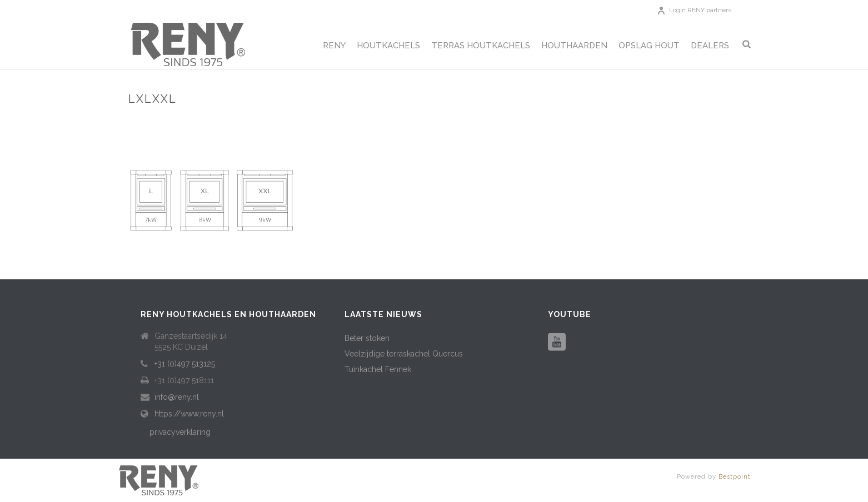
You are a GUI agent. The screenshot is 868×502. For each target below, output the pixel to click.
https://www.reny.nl (189, 414)
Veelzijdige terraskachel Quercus (404, 354)
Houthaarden (574, 46)
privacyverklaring (180, 432)
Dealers (710, 46)
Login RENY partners (700, 10)
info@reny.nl (177, 397)
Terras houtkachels (481, 46)
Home (661, 122)
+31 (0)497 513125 (185, 364)
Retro (690, 122)
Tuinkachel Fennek (378, 369)
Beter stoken (367, 338)
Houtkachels (388, 46)
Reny (334, 46)
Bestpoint (735, 477)
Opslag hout (649, 46)
